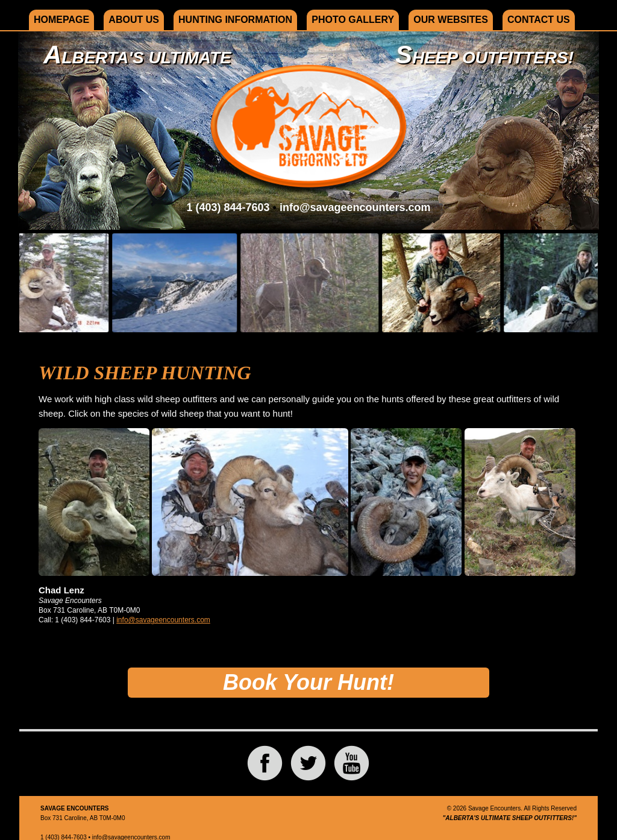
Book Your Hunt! (308, 682)
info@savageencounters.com (355, 207)
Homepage (61, 20)
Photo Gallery (353, 20)
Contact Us (539, 20)
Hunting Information (235, 20)
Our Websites (451, 20)
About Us (134, 20)
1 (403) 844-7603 (228, 207)
